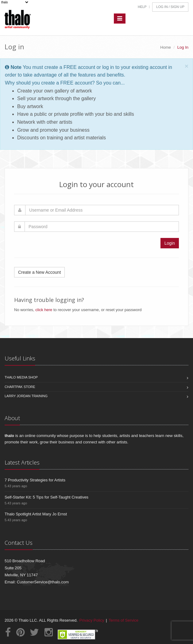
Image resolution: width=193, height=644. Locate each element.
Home (166, 47)
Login (170, 243)
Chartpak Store (20, 387)
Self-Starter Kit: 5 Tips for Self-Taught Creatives (46, 497)
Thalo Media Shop (21, 377)
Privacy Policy (92, 620)
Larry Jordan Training (26, 396)
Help (142, 7)
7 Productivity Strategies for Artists (35, 480)
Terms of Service (124, 620)
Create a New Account (39, 272)
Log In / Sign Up (170, 7)
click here (44, 310)
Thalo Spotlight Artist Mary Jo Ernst (36, 514)
